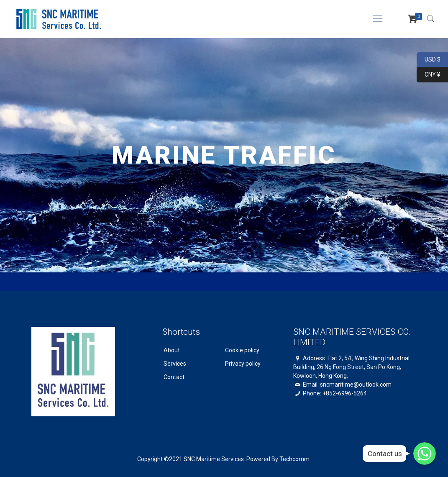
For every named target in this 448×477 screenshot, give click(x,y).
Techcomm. (295, 459)
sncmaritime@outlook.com (356, 385)
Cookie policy (242, 350)
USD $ (429, 60)
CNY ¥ (428, 75)
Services (175, 364)
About (172, 350)
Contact (174, 377)
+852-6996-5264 (345, 393)
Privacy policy (243, 364)
